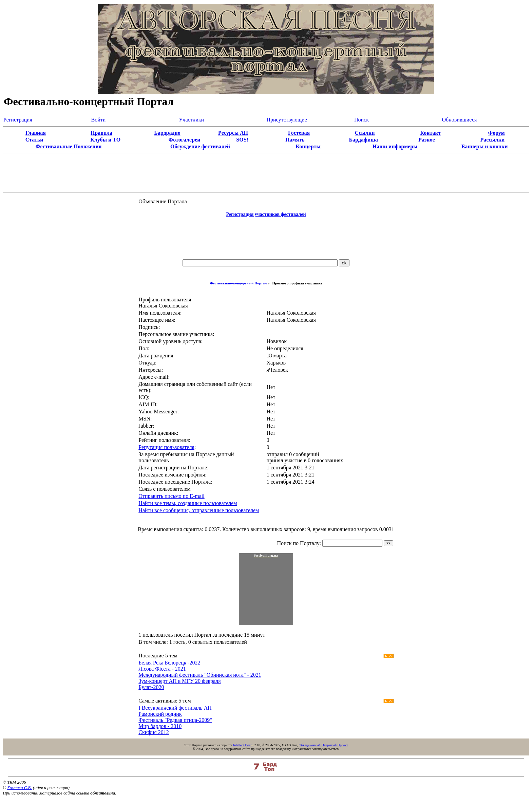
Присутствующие (287, 120)
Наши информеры (395, 146)
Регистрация (18, 120)
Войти (99, 120)
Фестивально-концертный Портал (239, 283)
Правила (101, 133)
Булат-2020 (151, 687)
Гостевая (299, 133)
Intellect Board (243, 745)
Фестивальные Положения (69, 146)
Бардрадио (167, 133)
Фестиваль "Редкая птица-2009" (175, 720)
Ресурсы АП (233, 133)
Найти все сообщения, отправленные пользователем (199, 510)
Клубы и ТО (105, 140)
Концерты (308, 146)
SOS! (242, 140)
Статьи (34, 140)
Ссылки (365, 133)
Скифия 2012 (154, 732)
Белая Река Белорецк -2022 (169, 663)
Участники (191, 120)
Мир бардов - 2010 (160, 726)
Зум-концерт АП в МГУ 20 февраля (179, 681)
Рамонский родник (160, 714)
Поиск (362, 120)
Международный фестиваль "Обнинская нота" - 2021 (200, 675)
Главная (36, 133)
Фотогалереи (184, 140)
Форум (496, 133)
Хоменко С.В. (20, 788)
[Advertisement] (266, 239)
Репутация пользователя (166, 447)
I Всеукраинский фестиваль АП (175, 708)
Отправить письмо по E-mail (171, 496)
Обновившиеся (460, 120)
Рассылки (492, 140)
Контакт (430, 133)
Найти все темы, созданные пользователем (188, 503)
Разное (427, 140)
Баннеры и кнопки (485, 146)
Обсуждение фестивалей (200, 146)
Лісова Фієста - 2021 (162, 669)
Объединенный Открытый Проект (323, 745)
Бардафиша (364, 140)
